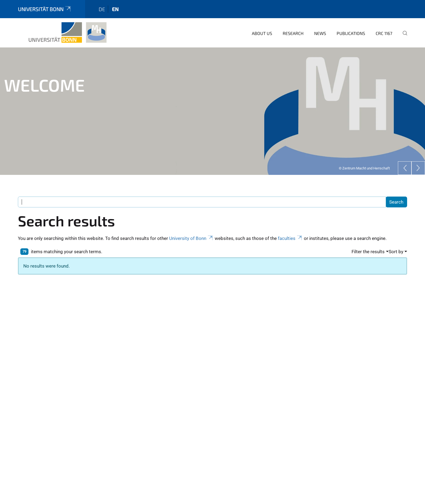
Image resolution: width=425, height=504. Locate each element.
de (102, 9)
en (115, 9)
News (320, 33)
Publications (351, 33)
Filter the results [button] (368, 252)
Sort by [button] (396, 252)
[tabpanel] (212, 111)
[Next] (418, 168)
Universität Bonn (45, 9)
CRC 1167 (384, 33)
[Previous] (405, 168)
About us (262, 33)
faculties (290, 238)
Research (293, 33)
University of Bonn (191, 238)
